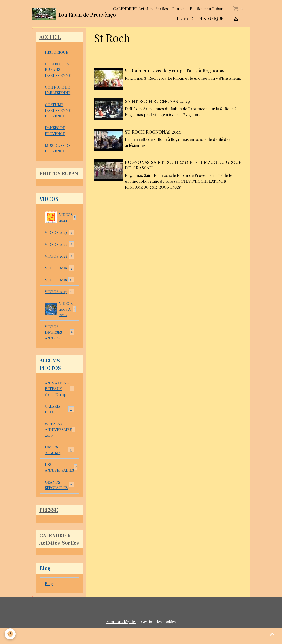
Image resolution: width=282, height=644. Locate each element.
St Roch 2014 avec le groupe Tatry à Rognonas (175, 70)
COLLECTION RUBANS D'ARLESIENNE (59, 70)
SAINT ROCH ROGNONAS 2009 (158, 101)
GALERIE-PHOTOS (59, 414)
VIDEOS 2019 (59, 271)
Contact (179, 9)
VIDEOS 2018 (59, 283)
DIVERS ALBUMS (59, 456)
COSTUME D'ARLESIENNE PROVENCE (59, 112)
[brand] (64, 14)
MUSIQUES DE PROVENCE (58, 150)
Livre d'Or (186, 18)
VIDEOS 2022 (59, 247)
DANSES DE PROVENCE (55, 132)
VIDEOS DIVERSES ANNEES (59, 337)
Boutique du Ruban (207, 9)
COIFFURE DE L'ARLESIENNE (58, 91)
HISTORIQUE (211, 18)
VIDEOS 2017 (59, 295)
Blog (49, 599)
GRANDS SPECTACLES (59, 492)
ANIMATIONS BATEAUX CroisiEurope (59, 394)
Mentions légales (121, 637)
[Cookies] (10, 634)
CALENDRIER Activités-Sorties (141, 9)
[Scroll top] (272, 634)
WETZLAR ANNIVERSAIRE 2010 (61, 435)
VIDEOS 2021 (59, 259)
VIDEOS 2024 (61, 220)
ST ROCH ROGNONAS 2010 (154, 131)
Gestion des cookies (159, 637)
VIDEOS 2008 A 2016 (62, 313)
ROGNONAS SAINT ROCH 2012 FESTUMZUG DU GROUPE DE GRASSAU (185, 164)
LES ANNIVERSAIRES (62, 474)
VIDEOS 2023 (59, 235)
